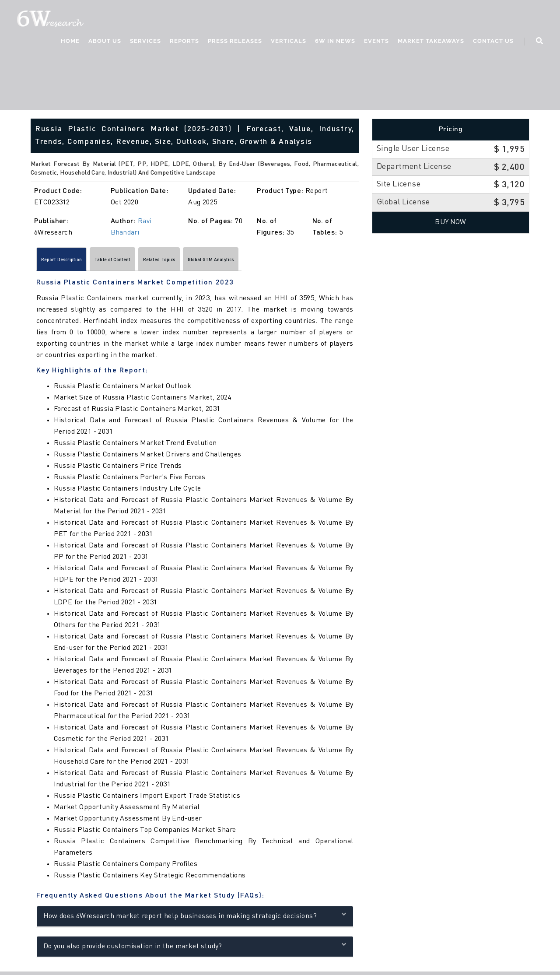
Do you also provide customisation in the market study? (195, 949)
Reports (184, 42)
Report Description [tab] (73, 262)
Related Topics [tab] (211, 262)
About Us (104, 42)
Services (145, 42)
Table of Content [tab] (145, 262)
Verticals (288, 42)
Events (376, 42)
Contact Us (492, 42)
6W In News (334, 42)
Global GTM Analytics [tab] (283, 262)
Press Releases (234, 42)
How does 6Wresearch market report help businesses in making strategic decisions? (195, 918)
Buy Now (451, 222)
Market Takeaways (430, 42)
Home (69, 42)
